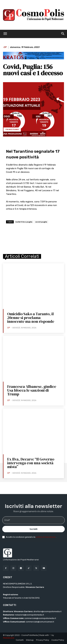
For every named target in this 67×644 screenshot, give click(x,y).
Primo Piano (12, 130)
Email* (7, 520)
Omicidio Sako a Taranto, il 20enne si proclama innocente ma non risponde (31, 318)
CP (5, 47)
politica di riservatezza (46, 537)
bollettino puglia (24, 222)
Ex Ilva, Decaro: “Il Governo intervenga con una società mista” (31, 463)
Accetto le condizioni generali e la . (31, 537)
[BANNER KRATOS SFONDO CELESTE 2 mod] (33, 59)
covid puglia (41, 222)
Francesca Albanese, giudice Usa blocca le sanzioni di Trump (32, 390)
